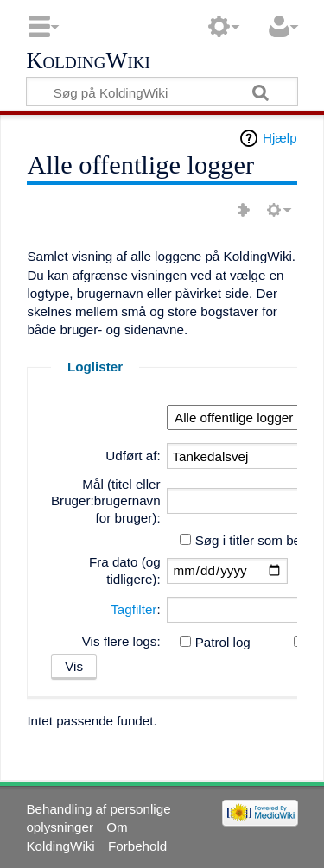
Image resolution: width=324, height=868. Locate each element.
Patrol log (223, 642)
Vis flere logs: (121, 641)
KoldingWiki (88, 61)
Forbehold (137, 846)
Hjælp (280, 138)
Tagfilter (133, 609)
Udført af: (133, 456)
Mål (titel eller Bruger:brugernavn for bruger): (106, 501)
